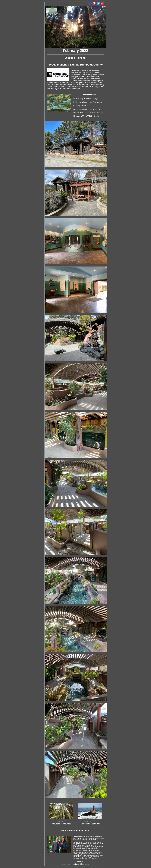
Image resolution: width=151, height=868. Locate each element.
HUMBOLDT (61, 821)
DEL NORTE (90, 821)
